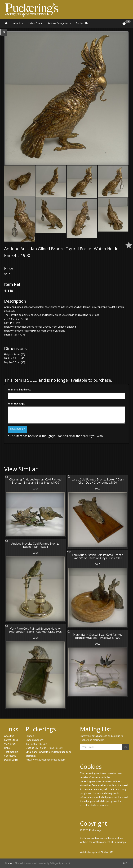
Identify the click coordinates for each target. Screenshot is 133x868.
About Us (18, 23)
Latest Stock (35, 23)
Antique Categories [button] (59, 23)
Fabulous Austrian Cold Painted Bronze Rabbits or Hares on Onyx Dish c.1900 (98, 556)
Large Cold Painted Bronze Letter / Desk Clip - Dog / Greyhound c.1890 (98, 481)
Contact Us (82, 23)
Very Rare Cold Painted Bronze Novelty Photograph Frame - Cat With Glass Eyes (35, 630)
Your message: (16, 404)
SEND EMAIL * (17, 430)
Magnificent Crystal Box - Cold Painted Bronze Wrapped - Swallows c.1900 (98, 636)
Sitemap (9, 863)
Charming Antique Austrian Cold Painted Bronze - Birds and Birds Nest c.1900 (35, 481)
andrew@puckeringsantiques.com (52, 752)
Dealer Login (11, 760)
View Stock (10, 744)
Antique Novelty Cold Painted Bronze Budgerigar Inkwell (35, 545)
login (125, 863)
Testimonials (11, 752)
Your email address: (19, 390)
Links (7, 748)
